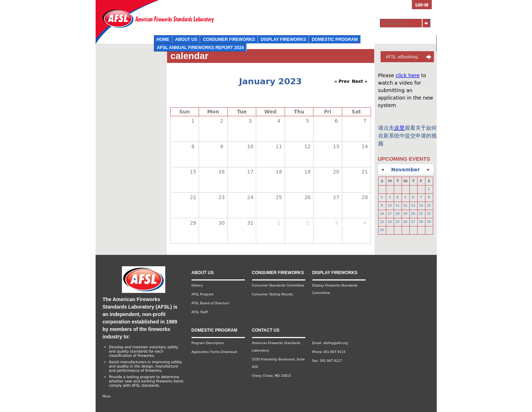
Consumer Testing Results (273, 294)
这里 (399, 128)
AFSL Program (203, 294)
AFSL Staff (200, 312)
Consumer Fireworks (229, 39)
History (197, 285)
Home (163, 39)
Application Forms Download (214, 352)
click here (407, 75)
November (406, 170)
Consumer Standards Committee (278, 285)
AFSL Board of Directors (210, 303)
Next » (360, 81)
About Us (186, 39)
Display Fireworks (283, 39)
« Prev (342, 81)
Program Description (208, 343)
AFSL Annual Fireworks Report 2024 (200, 48)
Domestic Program (335, 39)
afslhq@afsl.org (335, 343)
